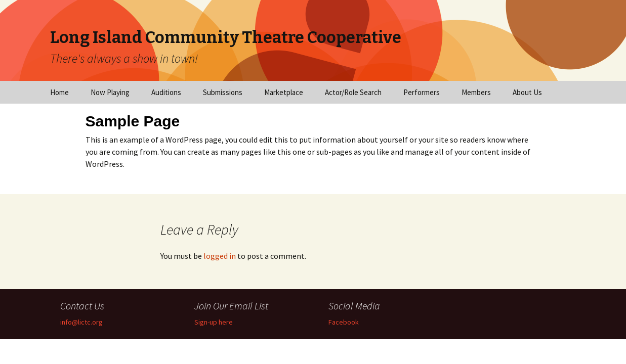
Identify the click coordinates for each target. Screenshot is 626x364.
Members (476, 92)
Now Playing (110, 92)
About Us (527, 92)
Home (59, 92)
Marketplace (284, 92)
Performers (422, 92)
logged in (220, 256)
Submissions (223, 92)
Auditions (166, 92)
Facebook (344, 322)
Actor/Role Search (353, 92)
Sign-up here (214, 322)
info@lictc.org (81, 322)
